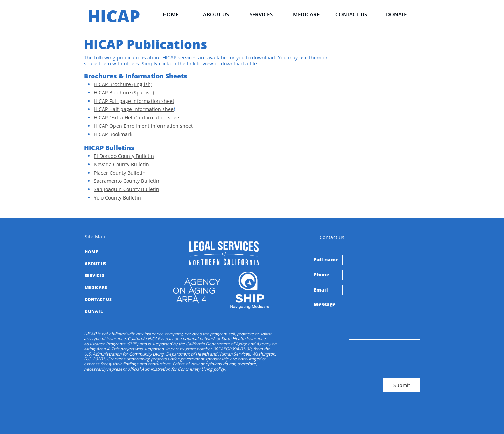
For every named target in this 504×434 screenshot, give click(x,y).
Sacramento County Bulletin (127, 181)
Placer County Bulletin (120, 173)
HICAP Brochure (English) (123, 84)
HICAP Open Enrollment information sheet (143, 126)
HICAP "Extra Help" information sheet (137, 117)
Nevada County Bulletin (121, 164)
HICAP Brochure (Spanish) (124, 93)
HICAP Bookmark (113, 134)
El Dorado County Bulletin (124, 156)
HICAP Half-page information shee (134, 109)
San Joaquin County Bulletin (127, 189)
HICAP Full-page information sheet (134, 101)
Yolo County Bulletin (117, 198)
